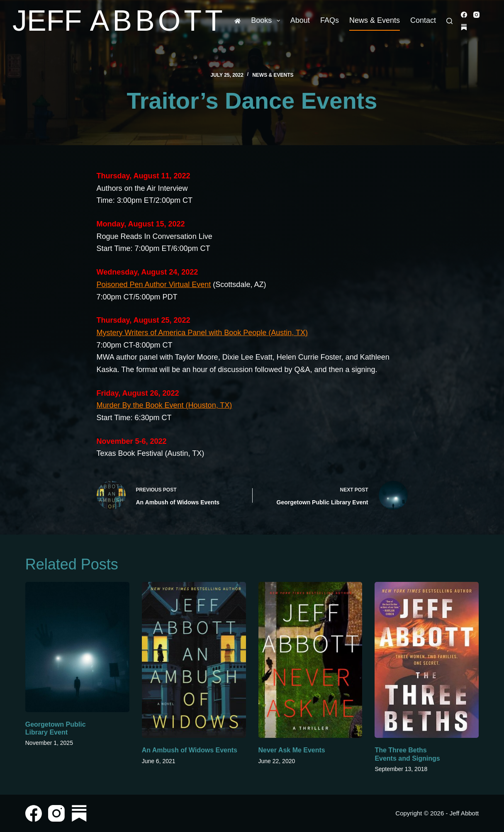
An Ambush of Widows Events (190, 750)
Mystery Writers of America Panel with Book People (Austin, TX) (202, 333)
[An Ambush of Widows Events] (194, 660)
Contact (423, 20)
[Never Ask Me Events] (310, 660)
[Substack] (464, 27)
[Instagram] (476, 15)
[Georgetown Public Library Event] (77, 647)
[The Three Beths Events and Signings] (427, 660)
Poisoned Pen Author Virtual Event (154, 285)
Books (267, 21)
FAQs (330, 20)
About (300, 20)
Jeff (119, 21)
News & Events (375, 20)
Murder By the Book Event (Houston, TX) (164, 405)
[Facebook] (464, 15)
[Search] (449, 21)
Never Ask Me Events (292, 750)
